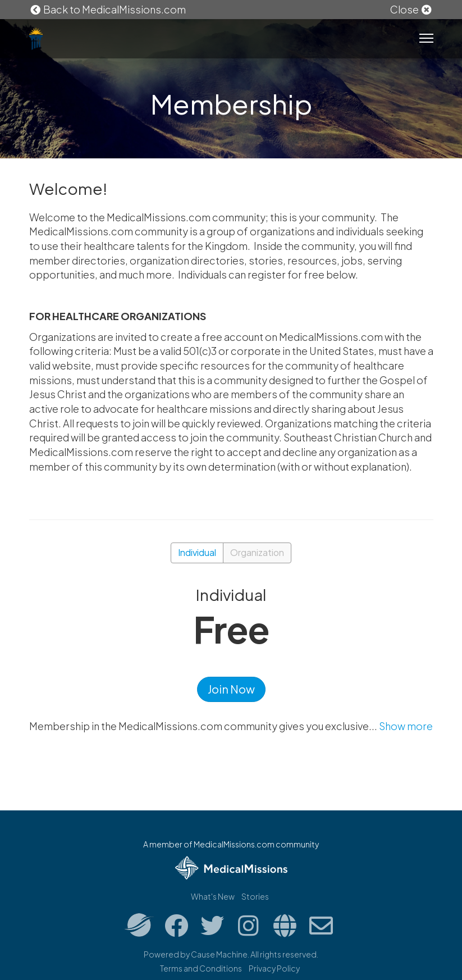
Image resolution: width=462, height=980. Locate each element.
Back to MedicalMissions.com (108, 9)
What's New (213, 896)
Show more (406, 726)
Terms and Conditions (201, 968)
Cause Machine (219, 954)
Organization (257, 552)
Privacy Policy (274, 968)
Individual (197, 552)
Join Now (231, 689)
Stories (255, 896)
